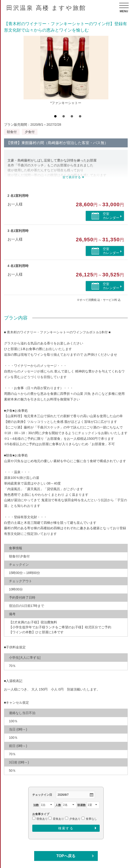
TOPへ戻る (66, 856)
